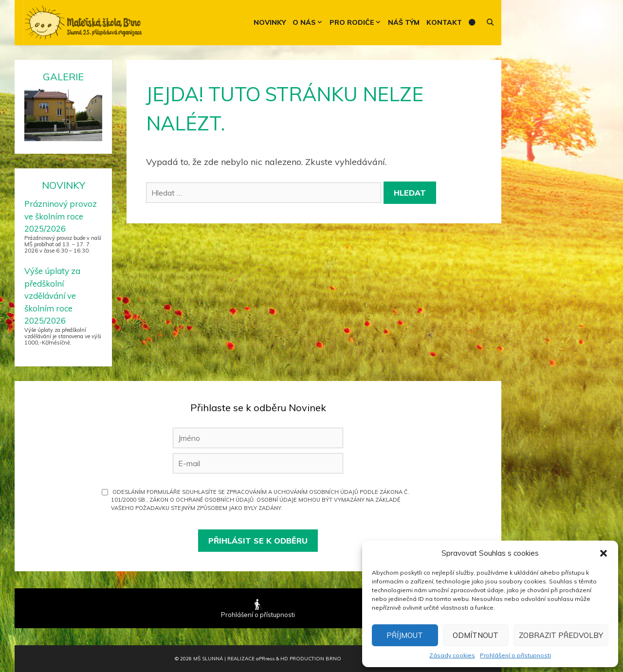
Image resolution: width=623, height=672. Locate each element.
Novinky (270, 22)
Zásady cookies (452, 655)
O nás (309, 23)
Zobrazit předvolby (561, 635)
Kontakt (444, 22)
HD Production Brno (311, 659)
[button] (604, 553)
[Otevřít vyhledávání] (490, 23)
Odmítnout (476, 635)
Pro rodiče (357, 23)
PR (265, 659)
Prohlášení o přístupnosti (515, 655)
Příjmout (405, 635)
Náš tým (404, 22)
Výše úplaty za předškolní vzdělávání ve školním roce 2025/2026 (52, 296)
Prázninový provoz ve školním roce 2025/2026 (61, 216)
